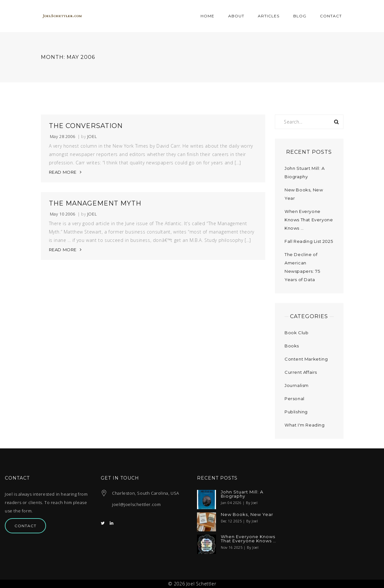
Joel (92, 137)
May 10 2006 (63, 214)
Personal (295, 399)
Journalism (297, 385)
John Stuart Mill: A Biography (242, 494)
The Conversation (86, 126)
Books (292, 346)
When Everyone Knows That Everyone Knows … (309, 220)
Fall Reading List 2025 (309, 241)
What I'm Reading (305, 425)
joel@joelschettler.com (136, 504)
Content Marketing (306, 359)
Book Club (296, 333)
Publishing (296, 412)
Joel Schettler (201, 584)
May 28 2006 (63, 137)
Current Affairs (301, 372)
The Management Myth (95, 203)
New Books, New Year (247, 514)
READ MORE (63, 172)
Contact (25, 526)
